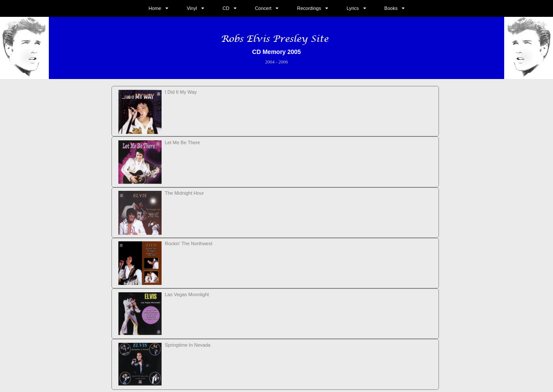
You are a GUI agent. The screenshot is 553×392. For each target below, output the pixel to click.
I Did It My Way (181, 92)
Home (155, 8)
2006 (283, 62)
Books (391, 8)
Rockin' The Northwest (188, 243)
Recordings (309, 8)
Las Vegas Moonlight (187, 294)
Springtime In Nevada (188, 345)
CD (226, 8)
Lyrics (353, 8)
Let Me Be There (182, 142)
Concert (263, 8)
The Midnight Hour (184, 193)
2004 (270, 62)
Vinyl (192, 8)
